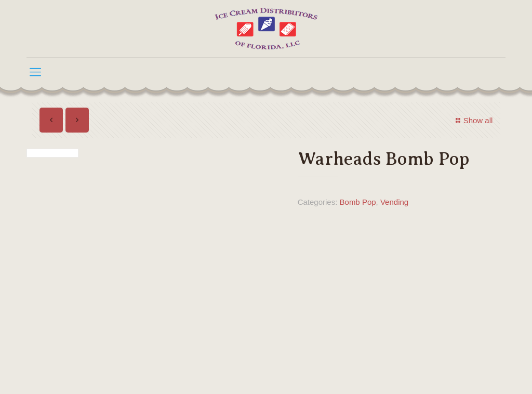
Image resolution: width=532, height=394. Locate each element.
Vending (394, 202)
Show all (473, 120)
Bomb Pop (358, 202)
